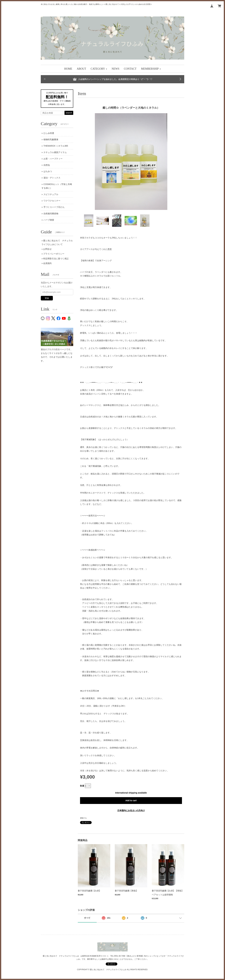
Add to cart (131, 800)
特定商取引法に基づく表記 (56, 259)
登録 (47, 298)
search (69, 113)
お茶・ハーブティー (53, 159)
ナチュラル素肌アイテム (55, 152)
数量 (82, 786)
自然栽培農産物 (51, 214)
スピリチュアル (51, 194)
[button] (99, 69)
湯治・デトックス (52, 178)
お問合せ (47, 249)
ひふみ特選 (49, 133)
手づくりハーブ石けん (54, 207)
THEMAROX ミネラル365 (56, 146)
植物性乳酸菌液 (51, 139)
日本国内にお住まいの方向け (131, 810)
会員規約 (47, 263)
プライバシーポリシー (54, 254)
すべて (87, 918)
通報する (83, 818)
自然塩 (47, 165)
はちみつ (48, 171)
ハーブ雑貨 (49, 220)
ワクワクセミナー (52, 201)
